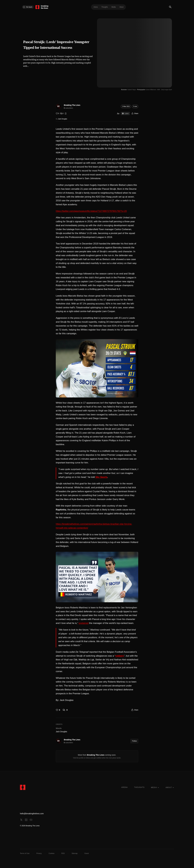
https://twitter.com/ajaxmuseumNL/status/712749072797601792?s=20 (91, 211)
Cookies (52, 853)
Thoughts (104, 7)
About (122, 7)
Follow (134, 741)
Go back (27, 7)
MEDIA (155, 787)
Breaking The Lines (72, 105)
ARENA (124, 787)
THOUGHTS (139, 787)
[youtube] (31, 820)
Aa (118, 113)
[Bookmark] (66, 113)
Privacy (39, 853)
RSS (63, 853)
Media (114, 7)
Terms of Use (25, 853)
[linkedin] (26, 820)
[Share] (135, 113)
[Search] (170, 7)
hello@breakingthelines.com (32, 814)
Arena (96, 7)
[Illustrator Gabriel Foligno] (129, 90)
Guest (87, 853)
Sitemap (75, 853)
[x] (21, 820)
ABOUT (170, 787)
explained (84, 623)
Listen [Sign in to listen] (125, 113)
